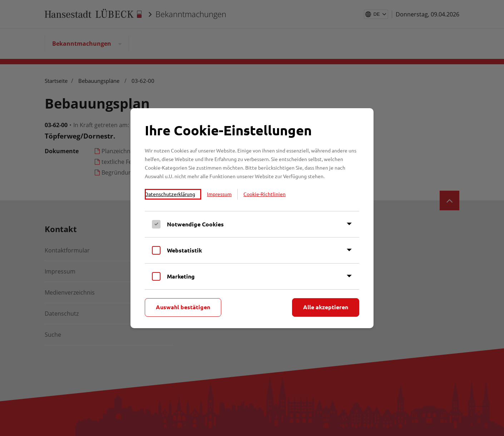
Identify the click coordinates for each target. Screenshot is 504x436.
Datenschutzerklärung (170, 194)
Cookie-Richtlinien (265, 194)
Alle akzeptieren (326, 307)
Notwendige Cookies (195, 224)
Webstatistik (184, 250)
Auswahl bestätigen (183, 307)
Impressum (219, 194)
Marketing (181, 276)
